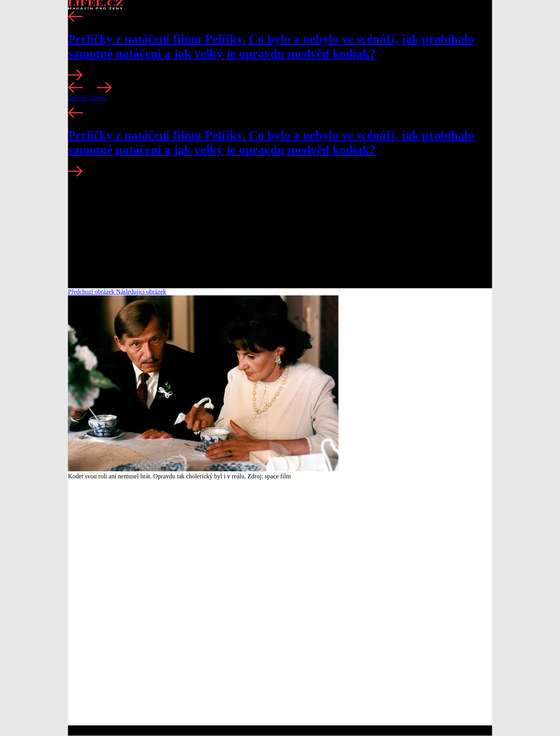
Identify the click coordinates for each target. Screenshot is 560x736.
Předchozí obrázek (92, 292)
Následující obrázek (141, 292)
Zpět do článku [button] (87, 98)
